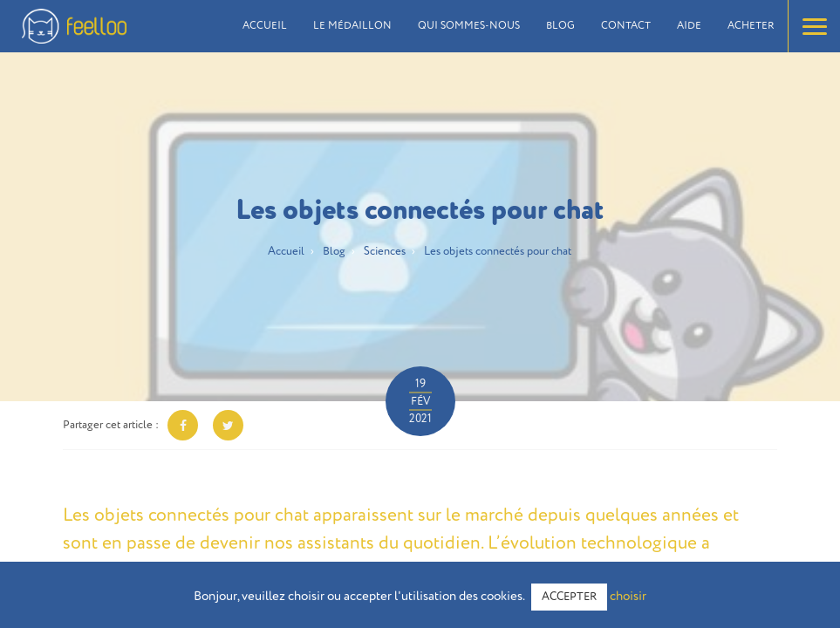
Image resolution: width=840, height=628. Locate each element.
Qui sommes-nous (469, 26)
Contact (626, 26)
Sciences (385, 252)
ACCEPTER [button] (569, 597)
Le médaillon (352, 26)
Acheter (751, 26)
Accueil (265, 26)
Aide (689, 26)
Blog (560, 26)
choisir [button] (628, 596)
